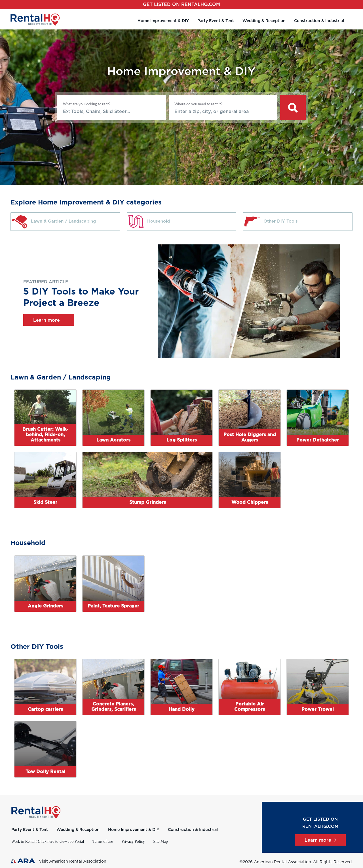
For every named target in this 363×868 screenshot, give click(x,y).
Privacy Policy (133, 842)
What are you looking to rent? (87, 104)
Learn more (49, 320)
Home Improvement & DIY (163, 21)
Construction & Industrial (319, 21)
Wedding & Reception (264, 21)
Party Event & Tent (216, 21)
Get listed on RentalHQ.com (181, 5)
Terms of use (103, 842)
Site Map (160, 842)
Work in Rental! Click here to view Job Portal (48, 842)
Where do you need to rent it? (199, 104)
